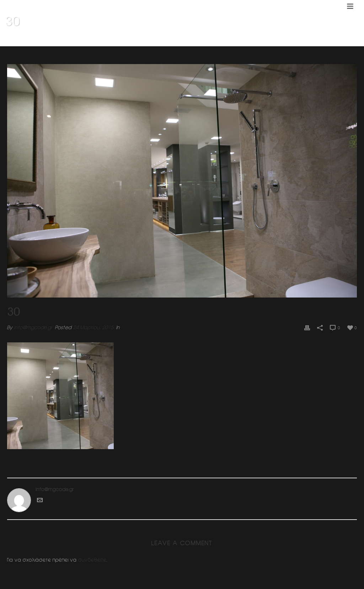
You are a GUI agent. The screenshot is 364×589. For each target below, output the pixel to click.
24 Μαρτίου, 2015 (93, 327)
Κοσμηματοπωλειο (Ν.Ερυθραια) (309, 40)
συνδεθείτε (92, 560)
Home (264, 40)
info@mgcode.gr (33, 327)
